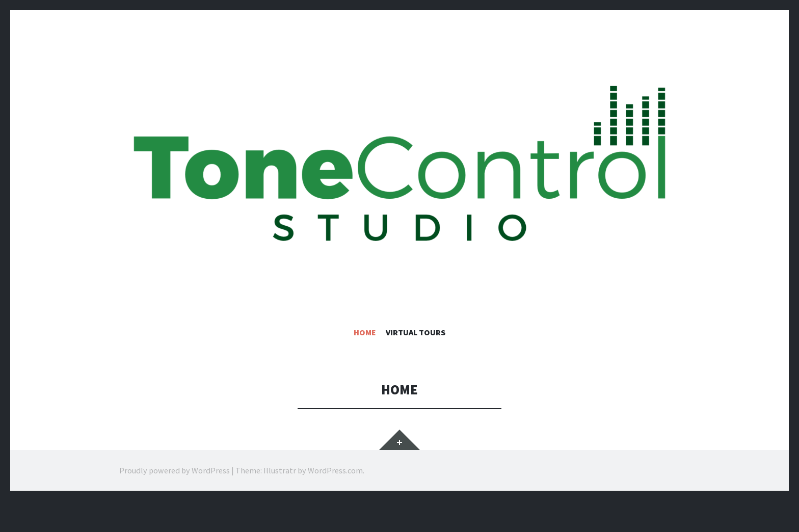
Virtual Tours (416, 332)
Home (365, 332)
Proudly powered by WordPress (175, 470)
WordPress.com (335, 470)
